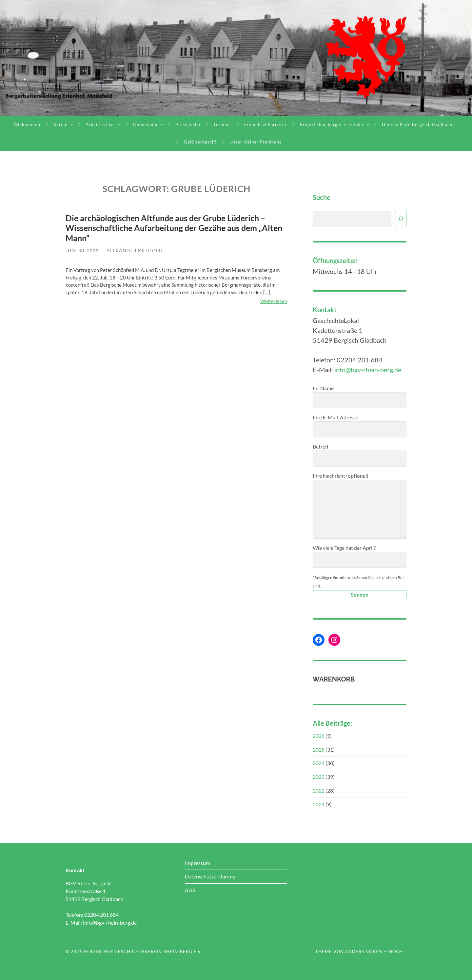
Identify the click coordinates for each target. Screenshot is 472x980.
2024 (319, 763)
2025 (319, 749)
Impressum (197, 863)
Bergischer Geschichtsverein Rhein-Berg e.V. (143, 951)
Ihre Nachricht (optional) (360, 506)
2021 (319, 804)
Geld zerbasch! (200, 142)
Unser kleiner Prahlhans (256, 142)
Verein (60, 125)
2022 (319, 790)
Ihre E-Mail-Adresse (360, 426)
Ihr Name (360, 397)
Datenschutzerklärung (210, 876)
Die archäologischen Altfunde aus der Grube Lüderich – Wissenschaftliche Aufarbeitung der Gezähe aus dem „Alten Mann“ (174, 228)
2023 (319, 777)
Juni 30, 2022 (82, 250)
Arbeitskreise (100, 125)
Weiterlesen (274, 301)
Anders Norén (364, 951)
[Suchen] (401, 219)
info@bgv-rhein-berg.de (368, 370)
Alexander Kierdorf (135, 250)
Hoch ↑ (398, 951)
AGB (190, 890)
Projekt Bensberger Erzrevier (332, 125)
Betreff (360, 455)
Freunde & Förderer (265, 125)
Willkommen (27, 125)
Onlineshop (145, 125)
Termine (222, 125)
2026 (319, 736)
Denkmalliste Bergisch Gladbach (417, 125)
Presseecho (188, 125)
